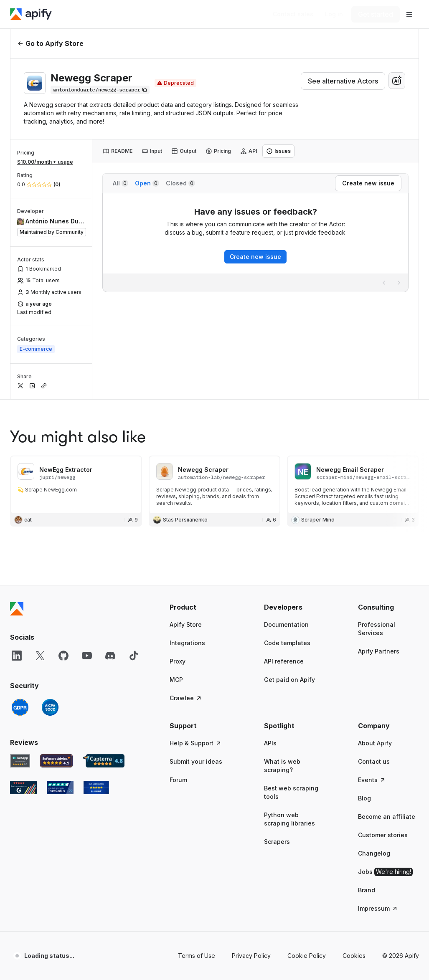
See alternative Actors (343, 81)
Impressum (378, 908)
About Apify (375, 743)
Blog (364, 798)
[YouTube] (87, 656)
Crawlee (186, 698)
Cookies (354, 956)
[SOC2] (50, 707)
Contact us (374, 761)
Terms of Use (197, 956)
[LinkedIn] (17, 656)
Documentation (286, 624)
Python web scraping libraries (289, 819)
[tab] (118, 151)
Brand (367, 890)
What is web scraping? (282, 766)
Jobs (385, 872)
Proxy (178, 661)
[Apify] (31, 14)
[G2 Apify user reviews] (23, 788)
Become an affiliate (387, 817)
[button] (200, 607)
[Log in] (334, 14)
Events (372, 780)
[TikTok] (134, 656)
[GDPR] (20, 707)
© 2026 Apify (401, 956)
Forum (178, 780)
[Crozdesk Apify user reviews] (96, 788)
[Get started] (376, 14)
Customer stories (383, 835)
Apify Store (186, 624)
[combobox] (397, 81)
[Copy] (100, 90)
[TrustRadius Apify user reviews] (60, 788)
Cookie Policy (307, 956)
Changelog (374, 853)
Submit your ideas (196, 761)
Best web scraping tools (291, 792)
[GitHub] (63, 656)
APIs (270, 743)
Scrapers (277, 842)
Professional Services (377, 629)
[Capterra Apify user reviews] (104, 761)
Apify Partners (379, 651)
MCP (176, 680)
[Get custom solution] (293, 14)
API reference (284, 661)
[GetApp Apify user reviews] (20, 761)
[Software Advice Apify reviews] (57, 761)
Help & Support (196, 743)
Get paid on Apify (289, 680)
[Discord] (110, 656)
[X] (40, 656)
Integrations (187, 643)
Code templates (287, 643)
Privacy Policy (251, 956)
